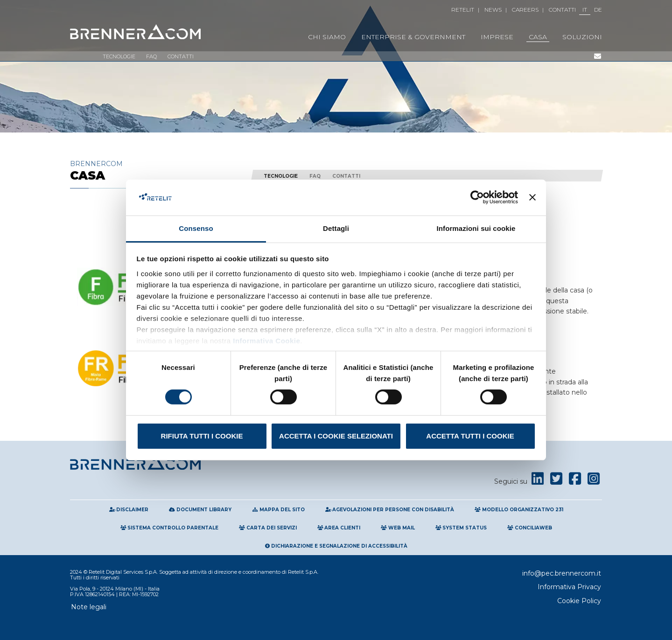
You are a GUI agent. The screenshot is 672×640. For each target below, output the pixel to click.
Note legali (89, 607)
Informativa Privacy (569, 587)
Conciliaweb (530, 528)
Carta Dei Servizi (268, 528)
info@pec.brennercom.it (562, 573)
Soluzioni (582, 37)
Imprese (497, 37)
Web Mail (398, 528)
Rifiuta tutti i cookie (202, 436)
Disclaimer (129, 510)
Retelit (463, 10)
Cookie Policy (579, 601)
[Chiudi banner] (532, 197)
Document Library (200, 510)
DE (598, 10)
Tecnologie (119, 56)
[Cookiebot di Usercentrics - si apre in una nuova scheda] (477, 197)
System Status (461, 528)
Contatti (562, 10)
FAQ (151, 56)
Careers (525, 10)
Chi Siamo (327, 37)
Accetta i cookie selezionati (336, 436)
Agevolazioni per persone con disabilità (390, 510)
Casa (538, 37)
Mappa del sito (278, 510)
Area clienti (339, 528)
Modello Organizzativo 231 (519, 510)
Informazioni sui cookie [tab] (476, 228)
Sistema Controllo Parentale (170, 528)
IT (585, 10)
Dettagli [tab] (336, 228)
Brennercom (154, 170)
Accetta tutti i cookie (470, 436)
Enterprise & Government (413, 37)
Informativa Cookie (266, 341)
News (493, 10)
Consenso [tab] (196, 228)
